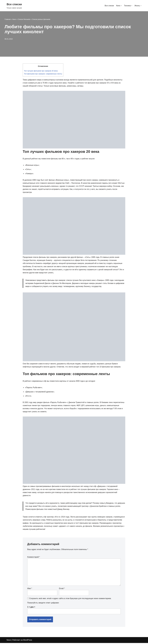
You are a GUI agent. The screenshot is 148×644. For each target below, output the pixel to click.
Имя (30, 589)
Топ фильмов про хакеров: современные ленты (43, 74)
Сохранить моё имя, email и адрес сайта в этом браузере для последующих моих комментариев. (70, 599)
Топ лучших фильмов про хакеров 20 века (41, 71)
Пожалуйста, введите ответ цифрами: (43, 604)
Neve (9, 641)
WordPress (28, 641)
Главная (8, 19)
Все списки (109, 6)
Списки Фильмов (24, 19)
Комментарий (34, 558)
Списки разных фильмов (41, 19)
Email (62, 589)
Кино (14, 19)
